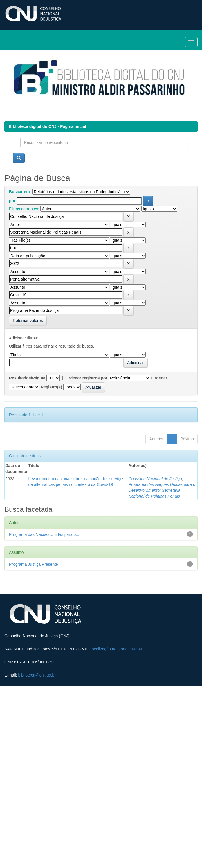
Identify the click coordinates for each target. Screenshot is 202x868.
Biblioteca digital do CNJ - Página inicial (47, 126)
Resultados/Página (27, 378)
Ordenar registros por (86, 378)
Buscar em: (20, 192)
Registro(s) (51, 387)
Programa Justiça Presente (34, 564)
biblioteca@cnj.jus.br (37, 675)
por (12, 201)
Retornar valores (28, 321)
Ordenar (159, 378)
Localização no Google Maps (116, 649)
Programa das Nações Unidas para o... (44, 534)
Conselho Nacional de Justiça (155, 479)
